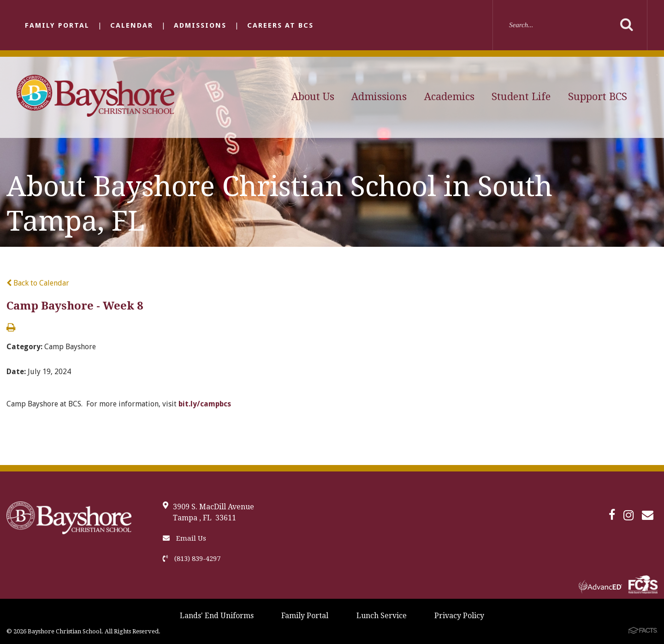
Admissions (200, 25)
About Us (313, 97)
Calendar (132, 25)
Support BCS (598, 97)
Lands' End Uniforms (217, 616)
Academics (449, 97)
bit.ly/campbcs (205, 404)
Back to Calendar (38, 283)
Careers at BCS (280, 25)
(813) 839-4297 (192, 559)
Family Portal (57, 25)
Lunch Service (382, 616)
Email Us (184, 538)
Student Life (521, 97)
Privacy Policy (459, 616)
